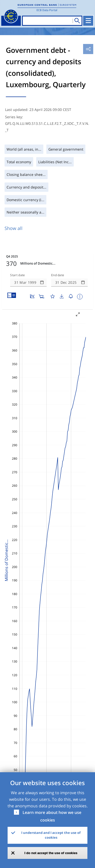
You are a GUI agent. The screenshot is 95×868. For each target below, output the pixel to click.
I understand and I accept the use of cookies (51, 835)
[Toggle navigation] (88, 21)
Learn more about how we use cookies (52, 816)
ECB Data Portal (47, 10)
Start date (17, 275)
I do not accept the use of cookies (51, 853)
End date (58, 275)
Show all (14, 228)
